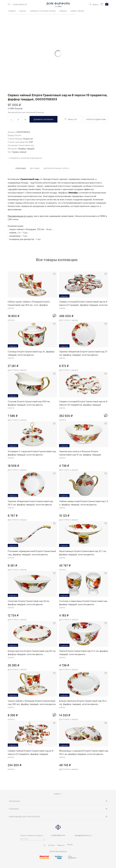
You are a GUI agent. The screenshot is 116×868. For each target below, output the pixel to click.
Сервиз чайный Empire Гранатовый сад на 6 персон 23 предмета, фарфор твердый (31, 752)
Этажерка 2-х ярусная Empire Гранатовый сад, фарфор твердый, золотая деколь (32, 453)
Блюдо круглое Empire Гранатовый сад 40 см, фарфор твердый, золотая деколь (32, 652)
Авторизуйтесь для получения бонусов (26, 112)
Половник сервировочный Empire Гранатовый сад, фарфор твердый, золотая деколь (32, 552)
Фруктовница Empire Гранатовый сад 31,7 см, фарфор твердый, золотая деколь (83, 552)
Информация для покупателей (24, 816)
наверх (58, 794)
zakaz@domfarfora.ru (83, 835)
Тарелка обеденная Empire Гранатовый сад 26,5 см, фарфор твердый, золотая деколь (30, 503)
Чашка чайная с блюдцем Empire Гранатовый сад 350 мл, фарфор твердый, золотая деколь (32, 702)
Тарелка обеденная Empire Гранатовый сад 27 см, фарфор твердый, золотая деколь (83, 353)
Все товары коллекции (57, 260)
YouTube (51, 845)
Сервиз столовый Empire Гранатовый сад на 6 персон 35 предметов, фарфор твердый (83, 403)
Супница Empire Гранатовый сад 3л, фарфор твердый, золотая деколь (31, 353)
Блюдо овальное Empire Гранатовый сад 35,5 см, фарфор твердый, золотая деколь (83, 702)
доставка (35, 168)
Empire (18, 135)
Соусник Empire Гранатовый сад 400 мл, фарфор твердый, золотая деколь (29, 403)
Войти (96, 4)
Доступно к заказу (69, 320)
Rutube (70, 844)
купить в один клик (96, 119)
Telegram (61, 845)
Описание (21, 168)
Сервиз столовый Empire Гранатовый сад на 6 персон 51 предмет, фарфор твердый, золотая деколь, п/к (83, 303)
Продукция (14, 801)
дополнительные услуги (56, 168)
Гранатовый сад (26, 145)
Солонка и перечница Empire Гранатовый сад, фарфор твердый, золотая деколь (83, 602)
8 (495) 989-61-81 (20, 4)
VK (44, 845)
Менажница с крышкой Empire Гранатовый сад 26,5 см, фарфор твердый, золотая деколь (84, 752)
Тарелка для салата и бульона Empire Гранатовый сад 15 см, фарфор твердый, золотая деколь (80, 453)
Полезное (14, 809)
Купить (11, 320)
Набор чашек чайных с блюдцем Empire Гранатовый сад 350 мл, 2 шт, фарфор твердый (29, 303)
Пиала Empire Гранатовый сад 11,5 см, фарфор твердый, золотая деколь (84, 652)
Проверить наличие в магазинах (26, 158)
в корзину (43, 119)
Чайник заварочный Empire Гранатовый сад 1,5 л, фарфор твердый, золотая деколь (84, 503)
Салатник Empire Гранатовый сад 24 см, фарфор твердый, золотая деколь (29, 602)
